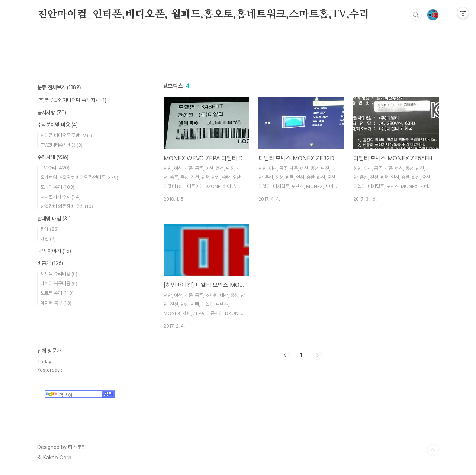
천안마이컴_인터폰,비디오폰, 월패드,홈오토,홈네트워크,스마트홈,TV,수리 (203, 15)
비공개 (50, 263)
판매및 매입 (54, 219)
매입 (48, 239)
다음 (317, 355)
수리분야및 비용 (57, 125)
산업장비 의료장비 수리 (67, 206)
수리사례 (53, 157)
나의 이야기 (54, 251)
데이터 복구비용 (59, 283)
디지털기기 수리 (61, 197)
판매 (50, 229)
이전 (285, 355)
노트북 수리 (57, 293)
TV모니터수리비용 (62, 145)
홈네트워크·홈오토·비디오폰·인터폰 (79, 177)
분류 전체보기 (59, 87)
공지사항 (52, 112)
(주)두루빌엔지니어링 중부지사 (72, 100)
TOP (433, 450)
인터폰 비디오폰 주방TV (66, 135)
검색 (416, 15)
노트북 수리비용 (59, 274)
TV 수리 (55, 168)
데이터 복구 (56, 303)
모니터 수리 (57, 187)
